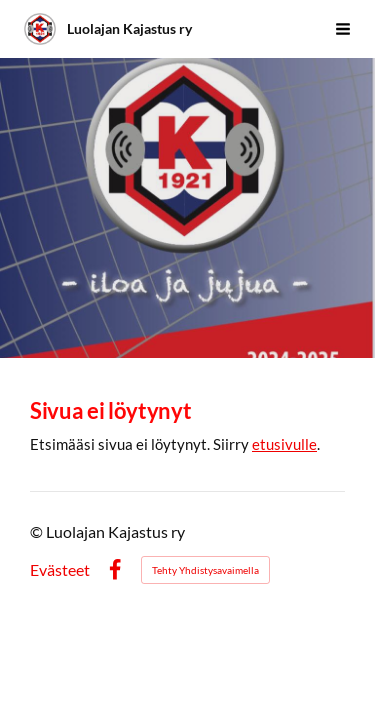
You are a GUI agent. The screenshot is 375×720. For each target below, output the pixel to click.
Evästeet (60, 570)
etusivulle (284, 444)
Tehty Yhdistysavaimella (205, 570)
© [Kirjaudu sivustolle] (38, 531)
